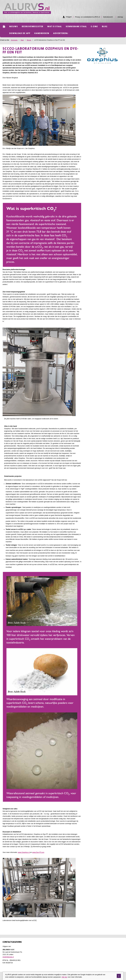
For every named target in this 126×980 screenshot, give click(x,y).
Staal (22, 40)
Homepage (14, 40)
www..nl (24, 852)
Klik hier (64, 977)
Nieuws (29, 40)
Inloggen (69, 17)
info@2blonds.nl (8, 957)
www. (38, 852)
